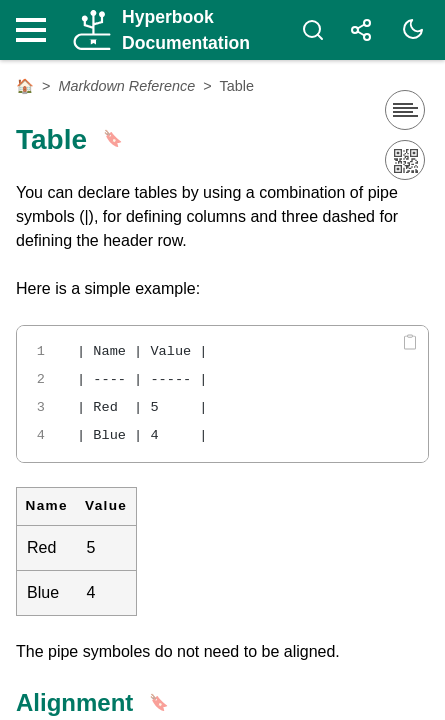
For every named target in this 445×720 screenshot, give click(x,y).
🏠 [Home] (25, 86)
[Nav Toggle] (36, 30)
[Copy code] (410, 342)
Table (237, 86)
